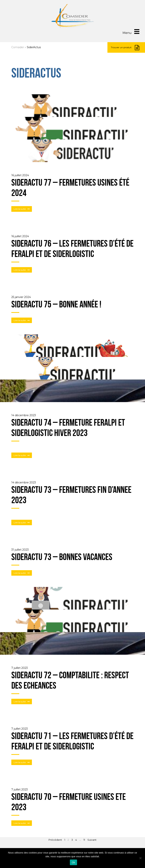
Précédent (55, 840)
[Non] (140, 858)
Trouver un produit (125, 48)
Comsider (18, 47)
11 (84, 840)
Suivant (92, 840)
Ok (73, 862)
